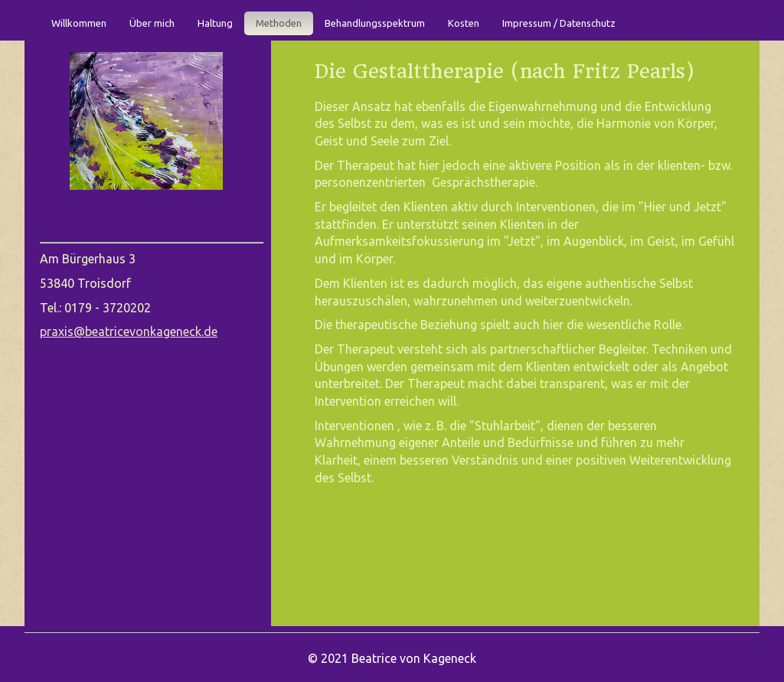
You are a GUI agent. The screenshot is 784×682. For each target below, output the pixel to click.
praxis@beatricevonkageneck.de (129, 331)
